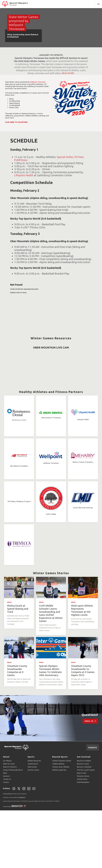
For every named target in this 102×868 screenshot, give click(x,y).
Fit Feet (79, 157)
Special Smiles (65, 157)
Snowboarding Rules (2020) (26, 361)
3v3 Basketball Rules (21, 392)
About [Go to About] (6, 814)
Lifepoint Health (24, 175)
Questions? (90, 772)
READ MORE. (68, 73)
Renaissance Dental (19, 478)
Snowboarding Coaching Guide (72, 365)
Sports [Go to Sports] (31, 814)
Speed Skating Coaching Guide (72, 381)
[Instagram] (24, 847)
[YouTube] (34, 847)
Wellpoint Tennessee (38, 82)
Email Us (90, 779)
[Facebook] (14, 847)
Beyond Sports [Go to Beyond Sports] (60, 814)
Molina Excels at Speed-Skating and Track (18, 666)
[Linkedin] (29, 847)
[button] (98, 4)
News (9, 660)
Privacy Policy (7, 851)
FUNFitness (21, 160)
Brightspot (22, 855)
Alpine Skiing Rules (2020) (27, 347)
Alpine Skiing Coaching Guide (71, 348)
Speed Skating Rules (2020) (26, 377)
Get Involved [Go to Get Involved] (84, 814)
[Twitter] (19, 847)
